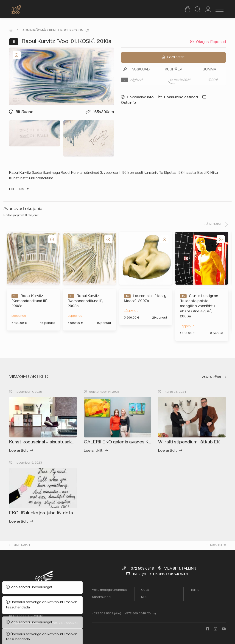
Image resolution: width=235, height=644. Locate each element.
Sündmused (101, 598)
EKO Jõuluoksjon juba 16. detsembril (48, 514)
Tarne (195, 590)
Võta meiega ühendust (110, 590)
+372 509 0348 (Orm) (140, 614)
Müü (144, 598)
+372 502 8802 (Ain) (107, 614)
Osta (145, 590)
